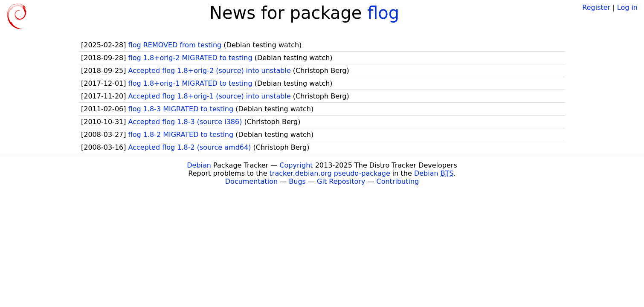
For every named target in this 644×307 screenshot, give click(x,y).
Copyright (296, 165)
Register (596, 7)
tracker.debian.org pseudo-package (330, 173)
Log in (627, 7)
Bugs (297, 181)
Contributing (398, 181)
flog (383, 13)
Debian (199, 165)
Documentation (251, 181)
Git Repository (341, 181)
